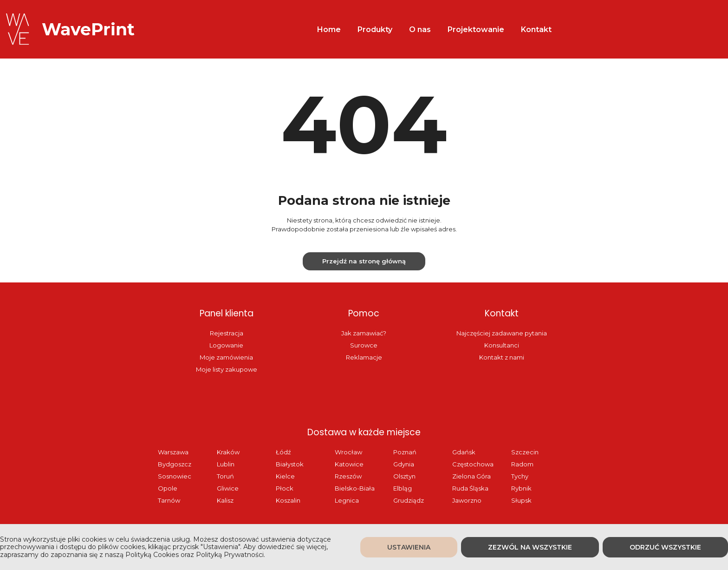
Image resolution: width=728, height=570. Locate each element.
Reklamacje (364, 357)
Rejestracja (227, 333)
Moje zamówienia (226, 357)
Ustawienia (409, 547)
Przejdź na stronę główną (364, 261)
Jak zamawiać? (364, 333)
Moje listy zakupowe (227, 369)
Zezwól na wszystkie (530, 547)
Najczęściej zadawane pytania (502, 333)
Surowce (364, 345)
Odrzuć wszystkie (665, 547)
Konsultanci (502, 345)
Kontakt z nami (502, 357)
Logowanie (226, 345)
